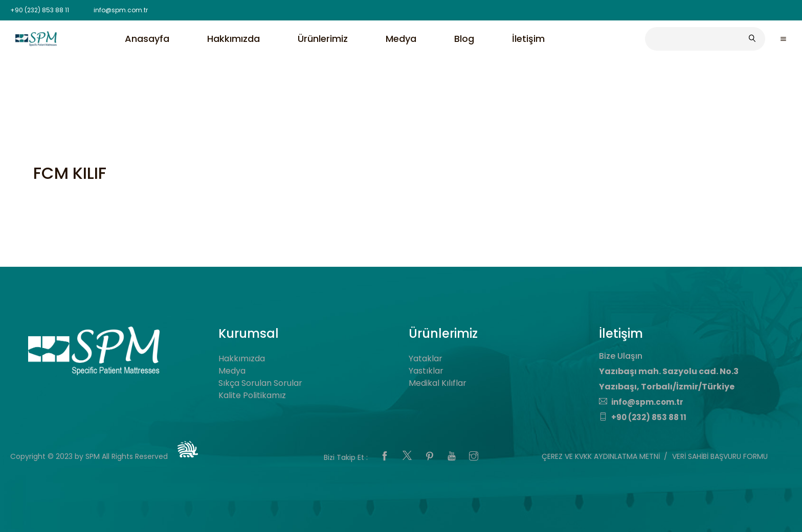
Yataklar (426, 358)
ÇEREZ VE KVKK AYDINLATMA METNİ (601, 456)
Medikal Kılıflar (438, 383)
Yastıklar (426, 371)
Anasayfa (147, 39)
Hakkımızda (233, 39)
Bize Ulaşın (621, 356)
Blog (464, 39)
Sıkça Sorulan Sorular (260, 383)
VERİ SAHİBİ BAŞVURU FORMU (720, 456)
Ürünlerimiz (323, 39)
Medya (401, 39)
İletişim (528, 39)
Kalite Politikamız (252, 395)
